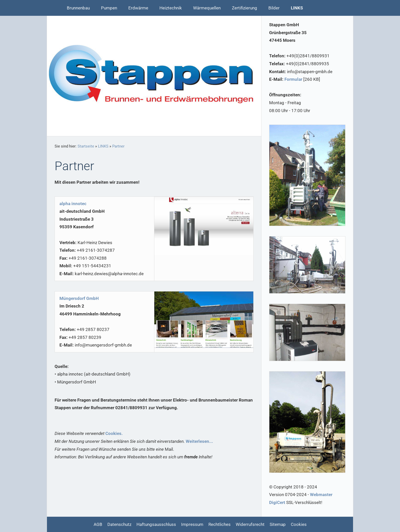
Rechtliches (220, 524)
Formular (293, 79)
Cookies (299, 524)
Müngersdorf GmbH (79, 298)
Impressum (192, 524)
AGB (98, 524)
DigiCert (277, 502)
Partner (118, 146)
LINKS (103, 146)
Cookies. (114, 433)
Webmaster (321, 495)
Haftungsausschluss (156, 524)
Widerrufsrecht (250, 524)
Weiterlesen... (199, 441)
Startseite (86, 146)
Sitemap (278, 524)
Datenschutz (119, 524)
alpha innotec (73, 204)
